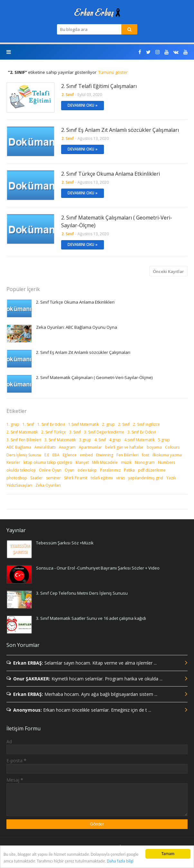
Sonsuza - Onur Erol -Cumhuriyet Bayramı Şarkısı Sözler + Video (98, 568)
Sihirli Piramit (76, 478)
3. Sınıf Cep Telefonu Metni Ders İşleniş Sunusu (82, 593)
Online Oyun (50, 470)
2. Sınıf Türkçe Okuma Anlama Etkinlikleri (111, 174)
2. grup (108, 424)
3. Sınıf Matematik (60, 440)
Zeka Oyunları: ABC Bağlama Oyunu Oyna (77, 327)
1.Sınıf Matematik (83, 424)
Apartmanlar (90, 447)
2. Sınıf (124, 424)
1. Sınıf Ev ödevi (51, 424)
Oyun (69, 470)
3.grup (85, 440)
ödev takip (87, 470)
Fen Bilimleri (128, 455)
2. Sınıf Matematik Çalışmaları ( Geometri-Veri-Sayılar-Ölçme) (117, 221)
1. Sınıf (28, 424)
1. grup (13, 424)
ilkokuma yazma (167, 455)
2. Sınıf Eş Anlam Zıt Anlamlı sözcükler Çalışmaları (120, 130)
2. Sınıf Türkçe (54, 432)
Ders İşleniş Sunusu (24, 455)
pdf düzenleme (152, 470)
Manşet (82, 462)
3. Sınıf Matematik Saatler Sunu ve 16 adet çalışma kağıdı (91, 618)
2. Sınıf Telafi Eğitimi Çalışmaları (99, 86)
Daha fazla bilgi (120, 861)
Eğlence (70, 455)
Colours (172, 447)
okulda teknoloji (21, 470)
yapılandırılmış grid (146, 478)
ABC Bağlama (19, 447)
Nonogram (145, 462)
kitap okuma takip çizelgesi (48, 462)
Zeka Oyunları (48, 485)
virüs (120, 478)
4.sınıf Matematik (139, 440)
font (146, 455)
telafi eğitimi (102, 478)
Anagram (67, 447)
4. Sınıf (100, 440)
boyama (154, 447)
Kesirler (13, 462)
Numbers (166, 462)
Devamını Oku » (83, 105)
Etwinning (105, 455)
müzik (126, 462)
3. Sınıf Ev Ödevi (142, 432)
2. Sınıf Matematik (22, 432)
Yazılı (171, 478)
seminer (53, 478)
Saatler (37, 478)
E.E (47, 455)
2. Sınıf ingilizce (146, 424)
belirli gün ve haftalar (124, 447)
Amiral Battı (45, 447)
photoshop (17, 478)
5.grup (164, 440)
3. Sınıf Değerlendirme (104, 432)
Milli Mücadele (105, 462)
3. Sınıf (75, 432)
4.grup (115, 440)
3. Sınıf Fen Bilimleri (24, 440)
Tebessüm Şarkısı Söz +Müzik (65, 543)
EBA (56, 455)
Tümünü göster (113, 72)
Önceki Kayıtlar (168, 271)
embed (86, 455)
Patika (129, 470)
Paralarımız (110, 470)
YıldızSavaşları (19, 485)
